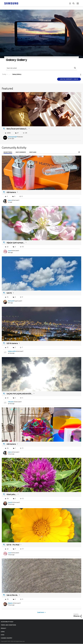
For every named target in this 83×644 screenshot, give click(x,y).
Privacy (3, 628)
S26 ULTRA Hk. (12, 595)
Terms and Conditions (8, 625)
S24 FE (9, 293)
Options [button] (78, 75)
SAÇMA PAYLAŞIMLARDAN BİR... (19, 394)
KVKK (3, 635)
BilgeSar (10, 603)
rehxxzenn (11, 402)
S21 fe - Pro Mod (13, 545)
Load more (41, 612)
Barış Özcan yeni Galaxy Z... (17, 129)
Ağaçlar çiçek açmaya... (16, 243)
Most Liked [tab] (33, 152)
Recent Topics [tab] (8, 152)
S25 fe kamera (12, 343)
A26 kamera (11, 192)
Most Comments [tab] (21, 152)
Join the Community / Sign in (69, 79)
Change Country (7, 638)
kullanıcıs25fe (12, 351)
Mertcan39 (11, 301)
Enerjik (10, 502)
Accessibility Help (7, 622)
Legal (3, 632)
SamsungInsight (12, 137)
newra (10, 200)
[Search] (42, 68)
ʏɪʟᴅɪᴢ (10, 251)
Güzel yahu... (12, 494)
